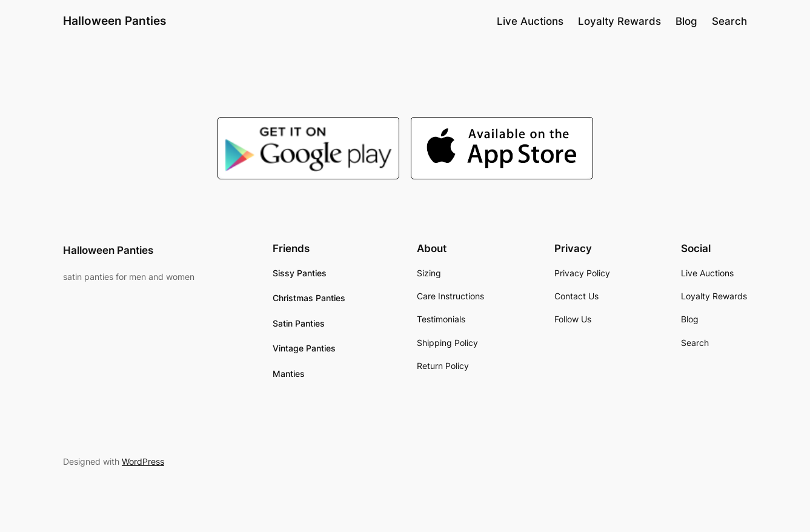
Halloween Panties (115, 21)
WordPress (143, 461)
